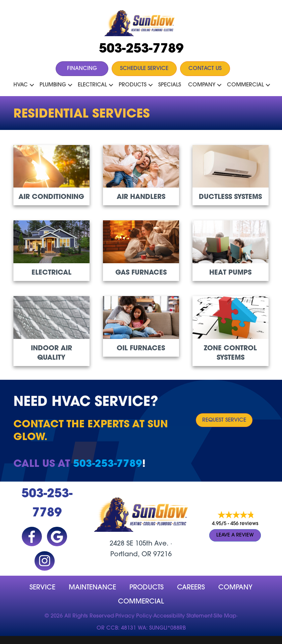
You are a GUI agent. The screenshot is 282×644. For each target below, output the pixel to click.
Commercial (245, 85)
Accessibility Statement (183, 616)
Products (133, 85)
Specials (170, 85)
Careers (191, 588)
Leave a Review (235, 535)
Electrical (92, 85)
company (235, 588)
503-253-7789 (141, 49)
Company (202, 85)
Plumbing (53, 85)
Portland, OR (131, 555)
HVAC (21, 85)
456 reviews (244, 524)
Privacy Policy (134, 616)
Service (42, 588)
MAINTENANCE (92, 588)
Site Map (225, 616)
